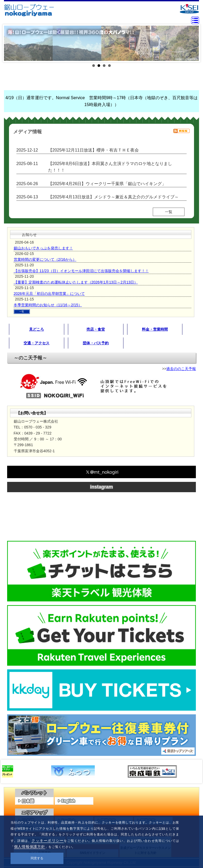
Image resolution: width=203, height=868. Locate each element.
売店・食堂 (96, 329)
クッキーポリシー (48, 840)
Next (192, 43)
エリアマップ (34, 813)
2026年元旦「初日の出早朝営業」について (49, 294)
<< (9, 771)
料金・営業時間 (155, 329)
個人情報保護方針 (30, 847)
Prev (11, 43)
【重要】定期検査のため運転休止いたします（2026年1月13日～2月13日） (76, 282)
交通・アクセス (36, 343)
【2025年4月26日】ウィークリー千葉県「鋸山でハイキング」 (107, 184)
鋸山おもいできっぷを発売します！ (43, 248)
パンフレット (34, 793)
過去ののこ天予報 (181, 369)
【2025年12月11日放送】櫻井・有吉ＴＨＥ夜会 (93, 150)
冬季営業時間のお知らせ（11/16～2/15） (48, 305)
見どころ (36, 329)
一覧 (169, 212)
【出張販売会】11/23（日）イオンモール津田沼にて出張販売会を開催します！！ (81, 271)
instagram (101, 487)
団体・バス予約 (96, 343)
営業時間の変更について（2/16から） (45, 259)
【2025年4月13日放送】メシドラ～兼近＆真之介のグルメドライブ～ (113, 197)
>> (194, 771)
